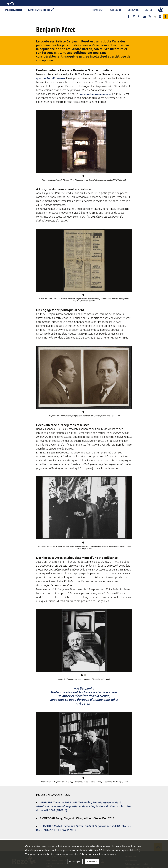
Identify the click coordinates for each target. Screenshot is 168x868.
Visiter (148, 10)
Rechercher (116, 10)
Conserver (98, 10)
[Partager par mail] (144, 16)
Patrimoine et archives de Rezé (30, 10)
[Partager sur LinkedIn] (139, 16)
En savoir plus (75, 862)
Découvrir (133, 10)
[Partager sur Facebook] (129, 16)
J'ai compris (92, 862)
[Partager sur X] (134, 16)
